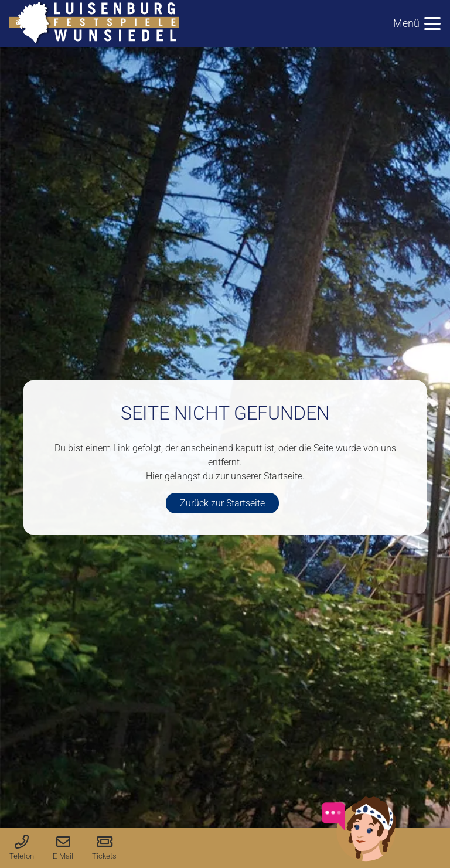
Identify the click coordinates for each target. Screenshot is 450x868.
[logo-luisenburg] (94, 23)
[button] (417, 23)
